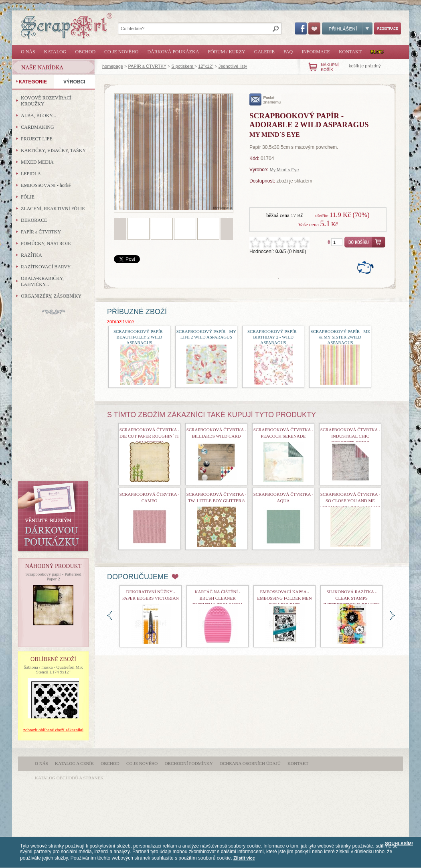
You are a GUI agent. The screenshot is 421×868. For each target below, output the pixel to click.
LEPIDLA (31, 174)
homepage (113, 66)
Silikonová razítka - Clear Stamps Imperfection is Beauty (352, 598)
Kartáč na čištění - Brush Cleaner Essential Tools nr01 (218, 598)
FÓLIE (28, 197)
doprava (392, 616)
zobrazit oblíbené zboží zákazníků (53, 730)
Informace (316, 52)
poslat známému (265, 99)
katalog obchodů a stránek (69, 778)
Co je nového (121, 52)
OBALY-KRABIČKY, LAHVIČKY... (42, 281)
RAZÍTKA (31, 255)
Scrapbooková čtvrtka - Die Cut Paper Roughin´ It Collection (150, 436)
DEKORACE (34, 220)
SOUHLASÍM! (399, 844)
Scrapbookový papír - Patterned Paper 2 (53, 576)
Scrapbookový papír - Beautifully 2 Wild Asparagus (139, 337)
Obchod (85, 52)
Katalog (55, 52)
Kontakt (350, 52)
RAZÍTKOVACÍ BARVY (46, 267)
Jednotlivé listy (233, 66)
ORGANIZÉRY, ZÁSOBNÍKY (51, 296)
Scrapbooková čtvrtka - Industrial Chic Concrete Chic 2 (350, 436)
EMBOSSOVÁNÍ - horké (46, 185)
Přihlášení (347, 28)
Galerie (264, 52)
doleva (110, 616)
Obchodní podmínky (189, 763)
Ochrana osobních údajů (250, 763)
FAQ (288, 52)
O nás (28, 52)
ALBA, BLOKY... (38, 116)
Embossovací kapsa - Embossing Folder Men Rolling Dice (284, 598)
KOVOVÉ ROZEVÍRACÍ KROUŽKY (46, 101)
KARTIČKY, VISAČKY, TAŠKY (53, 150)
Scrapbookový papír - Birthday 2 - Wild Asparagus (273, 337)
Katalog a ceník (74, 763)
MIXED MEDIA (37, 162)
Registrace (388, 28)
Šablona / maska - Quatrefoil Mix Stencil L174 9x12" (53, 669)
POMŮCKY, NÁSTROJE (46, 243)
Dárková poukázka (173, 52)
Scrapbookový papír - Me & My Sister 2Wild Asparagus (340, 337)
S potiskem (183, 66)
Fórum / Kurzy (226, 52)
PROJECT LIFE (37, 139)
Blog (377, 52)
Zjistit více (244, 858)
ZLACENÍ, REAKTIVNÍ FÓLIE (53, 209)
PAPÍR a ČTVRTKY (147, 66)
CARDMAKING (37, 127)
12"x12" (206, 66)
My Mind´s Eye (284, 170)
